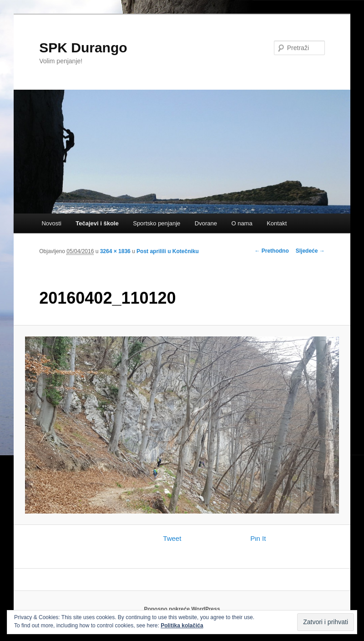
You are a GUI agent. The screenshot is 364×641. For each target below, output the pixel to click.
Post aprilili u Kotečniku (168, 251)
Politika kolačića (182, 626)
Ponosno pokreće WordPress (182, 609)
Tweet (172, 538)
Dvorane (206, 223)
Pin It (258, 538)
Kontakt (277, 223)
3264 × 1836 (115, 251)
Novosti (51, 223)
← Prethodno (271, 251)
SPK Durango (83, 48)
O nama (242, 223)
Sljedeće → (310, 251)
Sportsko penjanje (157, 223)
